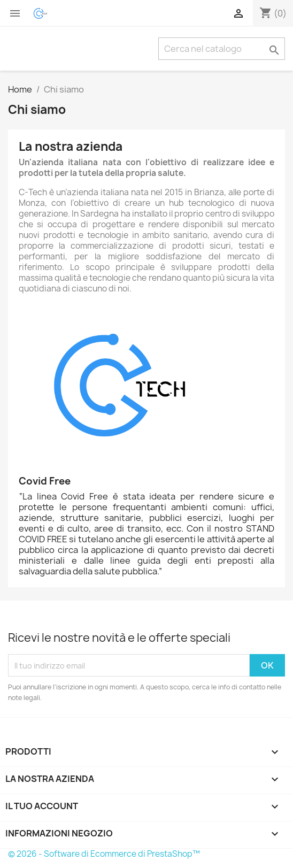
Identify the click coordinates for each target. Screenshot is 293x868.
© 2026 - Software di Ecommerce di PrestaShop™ (104, 854)
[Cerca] (222, 49)
